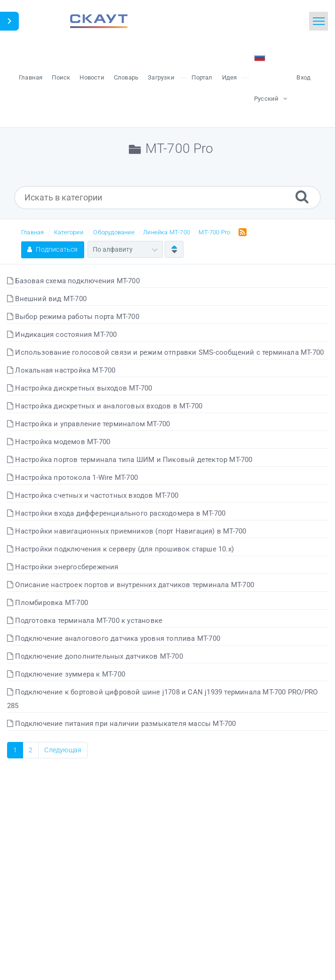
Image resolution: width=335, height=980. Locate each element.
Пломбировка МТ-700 (48, 603)
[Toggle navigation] (319, 21)
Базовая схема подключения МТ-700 (73, 281)
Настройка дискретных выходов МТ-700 (80, 388)
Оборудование (114, 232)
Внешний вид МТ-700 (47, 299)
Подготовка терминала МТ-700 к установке (85, 621)
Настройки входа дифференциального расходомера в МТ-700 (116, 513)
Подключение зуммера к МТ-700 (66, 674)
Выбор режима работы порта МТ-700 (73, 317)
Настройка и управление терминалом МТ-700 (88, 424)
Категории (69, 232)
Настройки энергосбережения (63, 567)
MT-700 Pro (214, 232)
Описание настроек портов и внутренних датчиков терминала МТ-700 (131, 585)
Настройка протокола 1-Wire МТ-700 (72, 478)
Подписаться (53, 249)
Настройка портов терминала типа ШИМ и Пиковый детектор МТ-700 (130, 460)
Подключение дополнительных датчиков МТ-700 (95, 656)
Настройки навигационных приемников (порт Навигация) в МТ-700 (127, 531)
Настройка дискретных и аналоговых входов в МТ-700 (105, 406)
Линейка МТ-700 (167, 232)
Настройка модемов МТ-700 (59, 442)
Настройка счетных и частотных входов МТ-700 (93, 495)
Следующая (63, 750)
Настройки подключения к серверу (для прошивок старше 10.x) (120, 549)
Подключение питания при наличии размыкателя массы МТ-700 (122, 724)
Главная (32, 232)
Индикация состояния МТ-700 (62, 335)
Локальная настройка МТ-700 (61, 370)
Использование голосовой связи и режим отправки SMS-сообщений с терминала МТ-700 (165, 352)
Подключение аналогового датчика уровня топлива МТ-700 (114, 638)
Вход (303, 77)
